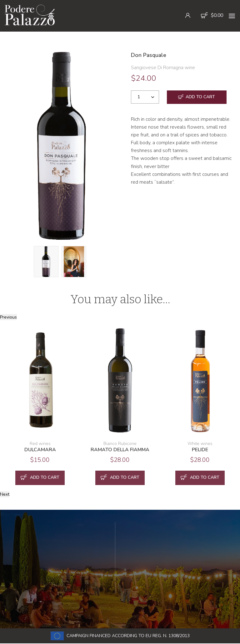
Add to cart (197, 98)
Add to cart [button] (40, 478)
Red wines (40, 444)
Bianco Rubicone (120, 444)
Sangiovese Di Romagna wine (163, 68)
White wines (200, 444)
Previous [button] (8, 317)
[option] (62, 146)
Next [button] (5, 495)
